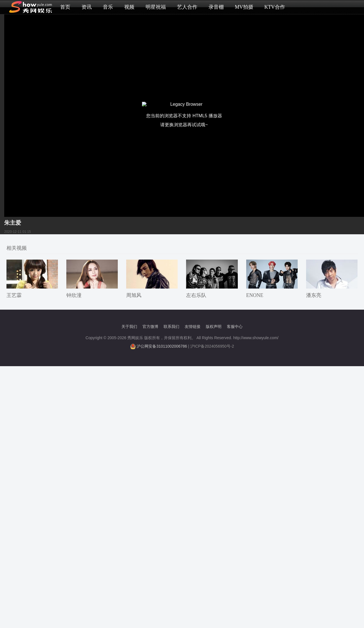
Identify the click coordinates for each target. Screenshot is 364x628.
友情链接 (193, 327)
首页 (65, 7)
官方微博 (150, 327)
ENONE (255, 295)
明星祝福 (156, 7)
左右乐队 (196, 295)
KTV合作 (275, 7)
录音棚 (216, 7)
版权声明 (214, 327)
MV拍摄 (244, 7)
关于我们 (129, 327)
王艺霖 (14, 295)
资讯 (87, 7)
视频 (129, 7)
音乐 (108, 7)
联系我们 (171, 327)
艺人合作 (187, 7)
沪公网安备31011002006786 (162, 346)
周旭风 (134, 295)
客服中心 (235, 327)
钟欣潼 (74, 295)
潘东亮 (314, 295)
